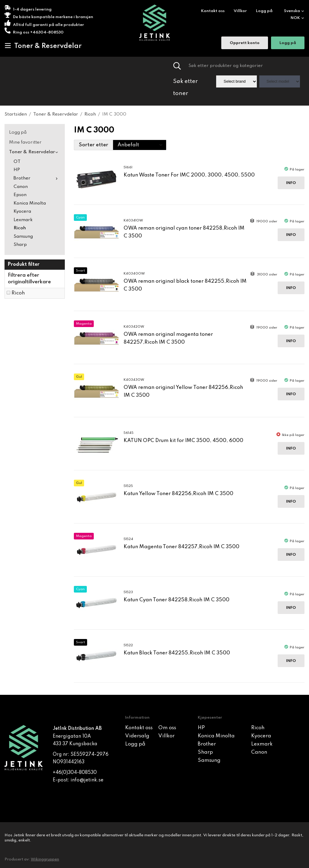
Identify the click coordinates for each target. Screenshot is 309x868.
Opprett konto (245, 44)
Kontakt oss (213, 11)
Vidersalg (137, 736)
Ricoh (20, 228)
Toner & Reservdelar (43, 46)
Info (291, 183)
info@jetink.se (87, 780)
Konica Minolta (30, 203)
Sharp (20, 245)
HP (17, 170)
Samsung (23, 237)
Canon (21, 187)
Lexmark (23, 220)
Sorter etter (93, 145)
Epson (20, 195)
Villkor (240, 11)
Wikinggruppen (45, 859)
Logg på (264, 11)
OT (17, 162)
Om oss (167, 728)
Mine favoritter (25, 142)
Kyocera (22, 211)
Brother (37, 178)
